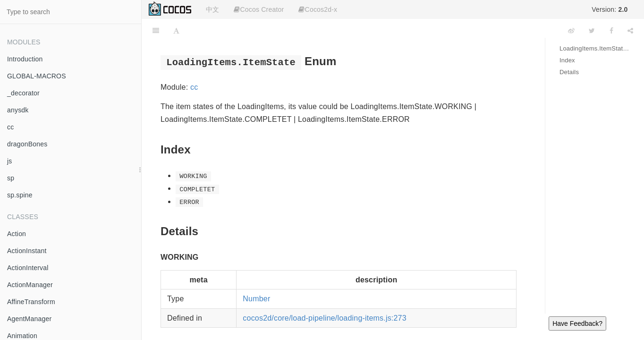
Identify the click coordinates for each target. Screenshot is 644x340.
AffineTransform (31, 302)
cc (10, 127)
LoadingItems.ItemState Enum (595, 48)
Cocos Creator (259, 9)
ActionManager (30, 285)
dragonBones (27, 144)
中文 (212, 9)
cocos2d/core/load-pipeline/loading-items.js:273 (325, 318)
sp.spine (20, 195)
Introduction (25, 59)
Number (256, 299)
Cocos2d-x (318, 9)
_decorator (23, 93)
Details (569, 72)
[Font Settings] (176, 31)
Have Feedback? (577, 323)
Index (567, 60)
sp (11, 178)
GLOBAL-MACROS (37, 76)
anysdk (18, 110)
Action (17, 234)
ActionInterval (28, 268)
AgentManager (29, 319)
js (10, 161)
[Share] (630, 31)
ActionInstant (27, 251)
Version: (610, 9)
